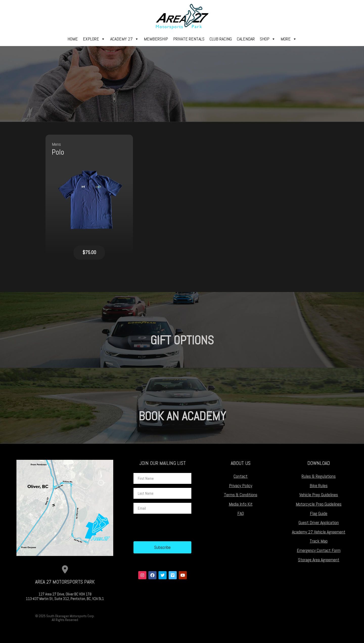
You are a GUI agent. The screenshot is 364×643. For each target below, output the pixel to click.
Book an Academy (182, 416)
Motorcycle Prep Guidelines (319, 504)
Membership (156, 39)
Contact (241, 476)
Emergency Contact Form (319, 550)
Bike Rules (319, 485)
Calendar (246, 39)
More (289, 39)
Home (73, 39)
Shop (268, 39)
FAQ (241, 513)
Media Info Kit (241, 504)
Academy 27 (124, 39)
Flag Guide (319, 513)
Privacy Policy (241, 485)
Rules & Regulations (319, 476)
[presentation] (172, 528)
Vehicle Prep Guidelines (319, 495)
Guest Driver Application (319, 522)
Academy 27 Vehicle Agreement (319, 532)
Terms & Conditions (241, 495)
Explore (94, 39)
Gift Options (182, 340)
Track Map (319, 541)
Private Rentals (189, 39)
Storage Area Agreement (319, 560)
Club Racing (221, 39)
